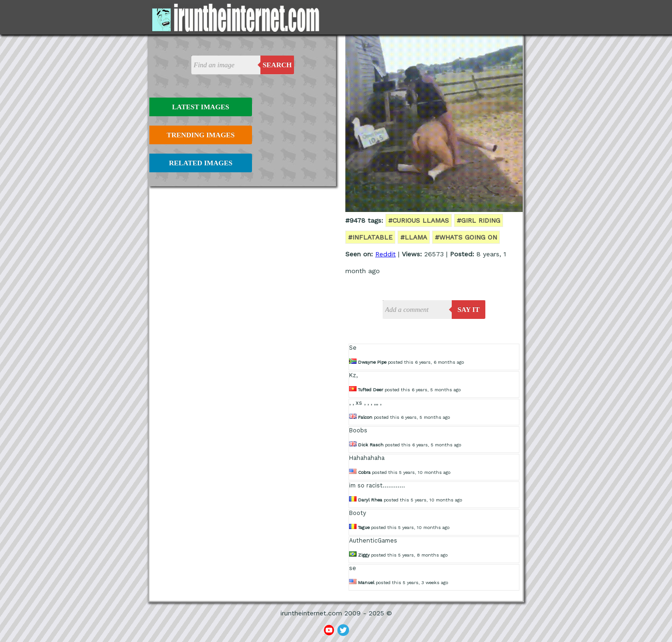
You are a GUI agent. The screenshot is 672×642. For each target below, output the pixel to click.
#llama (414, 237)
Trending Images (200, 135)
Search (277, 65)
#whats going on (466, 237)
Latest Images (201, 107)
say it (469, 310)
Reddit (385, 254)
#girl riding (479, 220)
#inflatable (370, 237)
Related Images (201, 163)
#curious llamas (419, 220)
